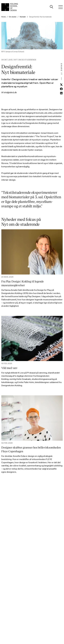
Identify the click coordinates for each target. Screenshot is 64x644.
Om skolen (13, 17)
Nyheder (23, 17)
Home (3, 17)
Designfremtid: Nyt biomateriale (40, 17)
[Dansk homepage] (10, 7)
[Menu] (61, 7)
